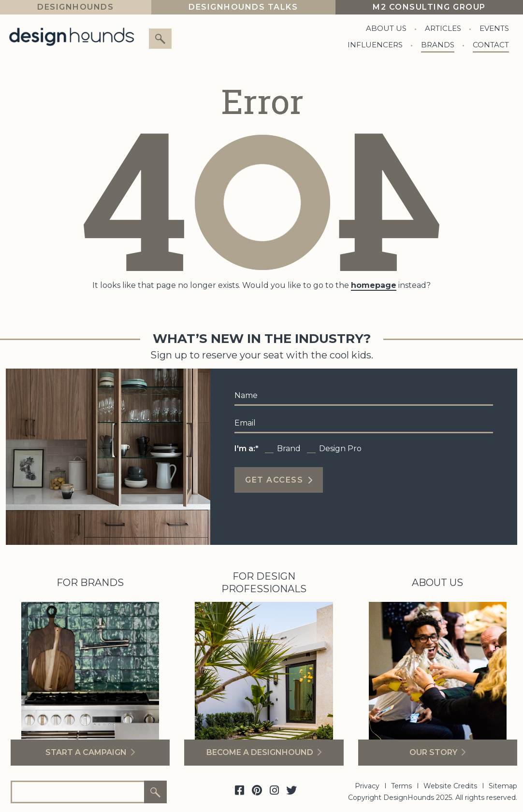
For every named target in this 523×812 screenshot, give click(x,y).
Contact (491, 45)
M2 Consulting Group (429, 7)
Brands (438, 45)
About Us (386, 28)
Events (494, 28)
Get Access (274, 480)
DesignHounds (75, 7)
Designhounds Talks (243, 7)
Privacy (367, 786)
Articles (443, 28)
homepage (374, 285)
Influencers (375, 45)
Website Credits (450, 786)
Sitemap (503, 786)
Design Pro (340, 449)
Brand (289, 449)
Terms (401, 786)
